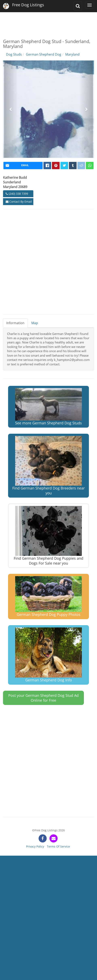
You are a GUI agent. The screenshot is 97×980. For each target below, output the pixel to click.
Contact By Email (19, 202)
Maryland (72, 54)
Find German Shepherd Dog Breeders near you (48, 466)
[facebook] (47, 166)
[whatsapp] (90, 166)
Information (15, 323)
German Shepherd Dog (44, 54)
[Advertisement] (48, 22)
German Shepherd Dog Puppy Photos (48, 597)
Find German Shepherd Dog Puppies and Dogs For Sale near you (48, 536)
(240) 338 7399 (17, 194)
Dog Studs (14, 54)
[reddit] (81, 166)
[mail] (23, 166)
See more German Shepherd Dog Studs (48, 407)
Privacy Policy (35, 846)
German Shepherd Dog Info (48, 655)
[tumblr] (73, 166)
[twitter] (64, 166)
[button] (11, 109)
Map (35, 323)
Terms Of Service (58, 846)
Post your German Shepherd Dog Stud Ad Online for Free (43, 698)
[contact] (54, 838)
